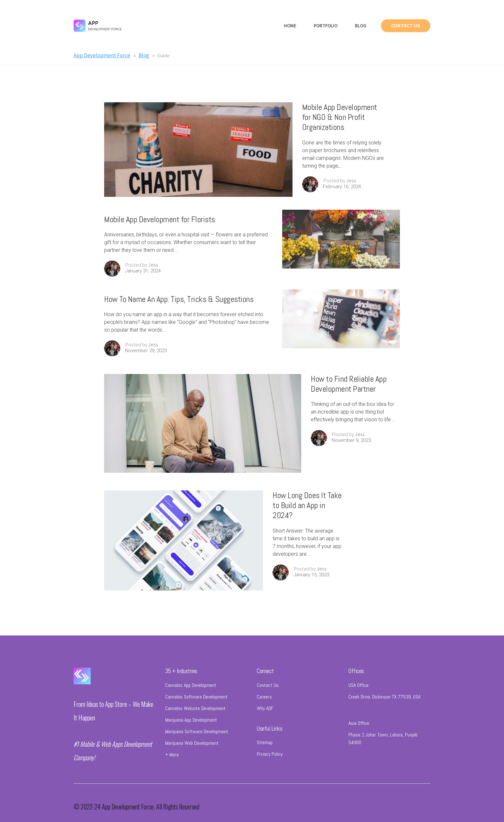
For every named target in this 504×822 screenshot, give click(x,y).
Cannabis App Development (191, 691)
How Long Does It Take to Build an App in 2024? (307, 511)
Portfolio (326, 26)
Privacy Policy (270, 760)
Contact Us (268, 691)
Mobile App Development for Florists (160, 225)
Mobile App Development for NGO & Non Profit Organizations (340, 123)
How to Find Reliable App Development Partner (349, 389)
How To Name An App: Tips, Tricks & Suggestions (179, 305)
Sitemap (265, 748)
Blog (361, 26)
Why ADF (265, 714)
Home (290, 26)
